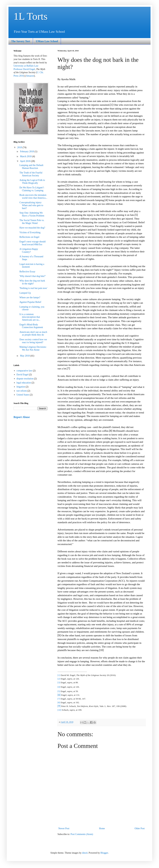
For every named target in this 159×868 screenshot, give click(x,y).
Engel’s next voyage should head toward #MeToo (32, 243)
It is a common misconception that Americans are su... (30, 317)
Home (102, 828)
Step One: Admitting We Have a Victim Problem (32, 214)
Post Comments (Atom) (82, 834)
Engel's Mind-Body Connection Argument (31, 326)
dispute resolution (25, 379)
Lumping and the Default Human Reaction (31, 167)
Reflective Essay (27, 272)
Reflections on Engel (29, 237)
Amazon (30, 76)
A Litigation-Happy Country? (29, 250)
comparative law (24, 371)
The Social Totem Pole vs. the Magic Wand (32, 222)
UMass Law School (47, 41)
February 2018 (27, 151)
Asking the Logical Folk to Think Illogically (32, 182)
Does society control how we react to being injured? (33, 341)
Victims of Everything (30, 232)
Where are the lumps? (30, 297)
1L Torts (31, 16)
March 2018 (26, 156)
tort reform (22, 391)
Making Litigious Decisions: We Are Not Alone (33, 348)
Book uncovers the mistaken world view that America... (33, 196)
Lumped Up (25, 293)
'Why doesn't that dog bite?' (33, 276)
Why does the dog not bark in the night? (32, 282)
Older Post (140, 828)
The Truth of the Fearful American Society (31, 174)
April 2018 (25, 161)
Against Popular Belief (30, 302)
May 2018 (25, 356)
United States (23, 395)
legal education (24, 383)
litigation (21, 387)
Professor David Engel (24, 69)
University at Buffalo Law (26, 66)
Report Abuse (22, 417)
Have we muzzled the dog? (32, 228)
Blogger (104, 853)
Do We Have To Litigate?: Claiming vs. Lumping (32, 189)
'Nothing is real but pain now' (33, 288)
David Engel (22, 375)
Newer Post (64, 828)
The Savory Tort (21, 41)
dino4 (85, 853)
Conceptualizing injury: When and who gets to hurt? (31, 205)
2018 (20, 147)
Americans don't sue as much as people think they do (33, 333)
